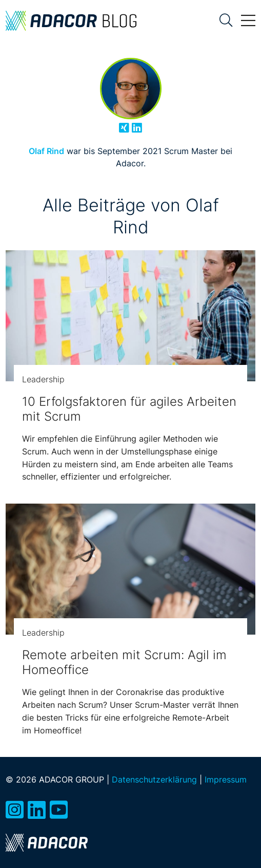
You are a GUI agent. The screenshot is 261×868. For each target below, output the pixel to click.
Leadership (43, 379)
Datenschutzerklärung (154, 779)
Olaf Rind (46, 151)
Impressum (226, 779)
